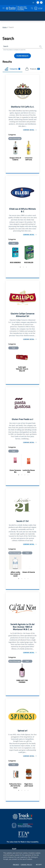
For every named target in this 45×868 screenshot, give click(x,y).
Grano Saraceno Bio (15, 471)
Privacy (16, 865)
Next (38, 255)
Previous (7, 255)
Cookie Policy (26, 865)
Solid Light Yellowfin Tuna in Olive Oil (22, 369)
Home (5, 27)
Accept (39, 865)
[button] (32, 8)
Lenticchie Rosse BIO (29, 471)
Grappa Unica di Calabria (15, 159)
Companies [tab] (12, 69)
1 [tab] (20, 267)
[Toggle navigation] (4, 8)
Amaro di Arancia (29, 572)
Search (6, 46)
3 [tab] (26, 267)
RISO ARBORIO (15, 262)
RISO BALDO (29, 262)
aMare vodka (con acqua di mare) (15, 574)
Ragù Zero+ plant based (29, 785)
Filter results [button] (22, 56)
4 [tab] (28, 475)
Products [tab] (33, 69)
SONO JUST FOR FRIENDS (22, 681)
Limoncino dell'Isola (29, 159)
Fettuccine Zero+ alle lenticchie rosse (15, 786)
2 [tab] (23, 267)
